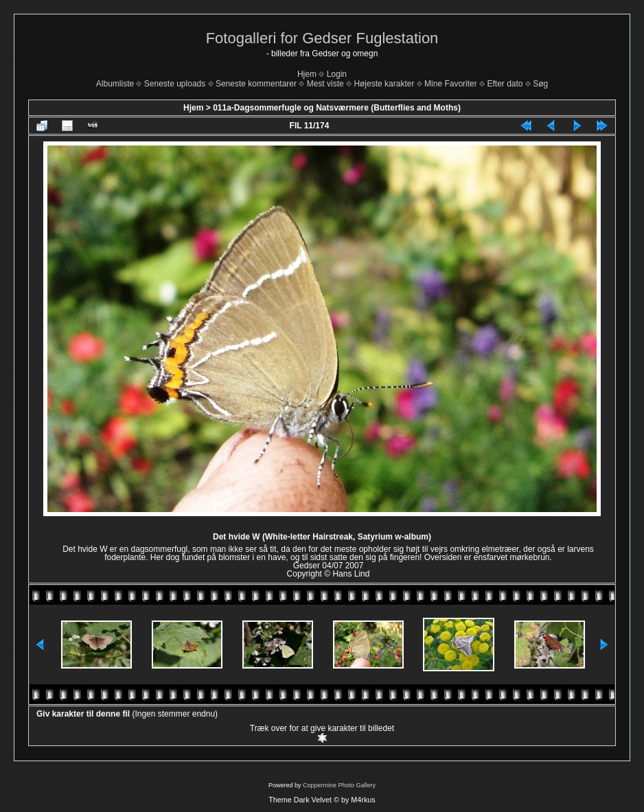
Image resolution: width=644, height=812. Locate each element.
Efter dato (505, 84)
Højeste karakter (384, 84)
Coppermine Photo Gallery (339, 785)
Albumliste (115, 84)
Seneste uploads (175, 84)
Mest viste (325, 84)
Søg (540, 84)
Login (337, 74)
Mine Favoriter (451, 84)
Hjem (307, 74)
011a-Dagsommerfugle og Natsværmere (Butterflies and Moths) (337, 108)
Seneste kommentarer (256, 84)
